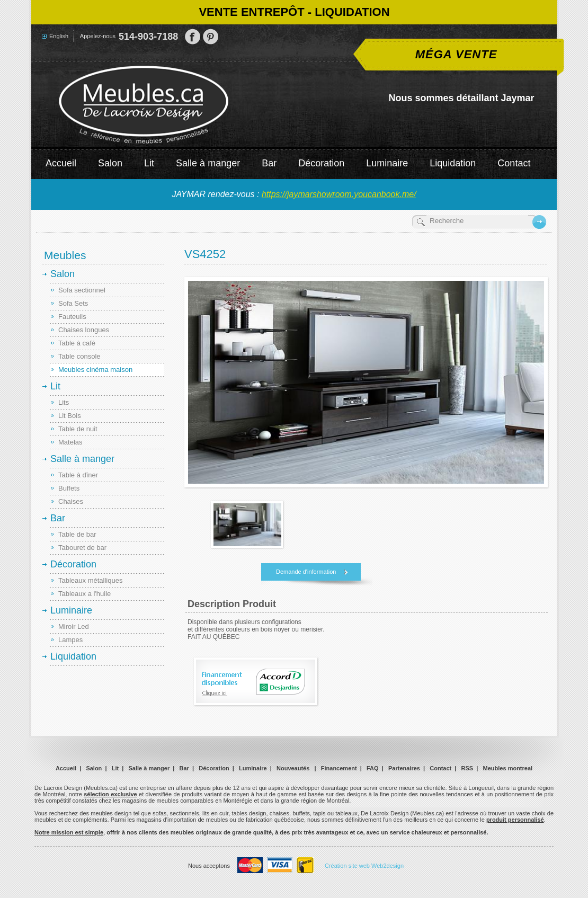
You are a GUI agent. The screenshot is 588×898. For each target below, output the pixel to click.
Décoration (321, 163)
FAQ (373, 768)
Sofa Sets (73, 303)
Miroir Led (74, 626)
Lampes (70, 640)
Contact (514, 163)
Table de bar (77, 534)
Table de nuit (78, 429)
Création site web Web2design (364, 866)
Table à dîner (78, 475)
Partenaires (404, 768)
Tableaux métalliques (90, 580)
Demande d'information (306, 572)
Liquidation (453, 163)
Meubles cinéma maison (95, 370)
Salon (110, 163)
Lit (149, 163)
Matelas (70, 442)
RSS (467, 768)
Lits (64, 402)
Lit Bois (70, 416)
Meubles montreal (508, 768)
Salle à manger (208, 163)
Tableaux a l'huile (84, 594)
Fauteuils (72, 317)
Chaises (71, 501)
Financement (339, 768)
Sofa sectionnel (82, 290)
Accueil (61, 163)
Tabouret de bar (82, 548)
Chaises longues (84, 330)
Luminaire (387, 163)
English (59, 36)
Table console (79, 356)
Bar (269, 163)
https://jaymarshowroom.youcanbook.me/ (339, 194)
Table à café (77, 343)
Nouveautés (293, 768)
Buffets (69, 488)
